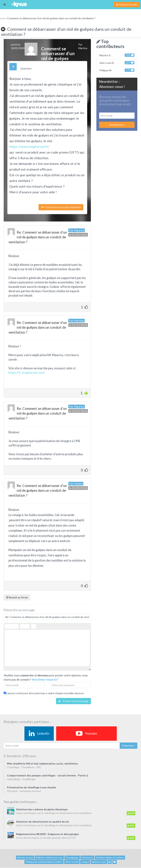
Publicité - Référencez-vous (49, 857)
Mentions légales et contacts (110, 857)
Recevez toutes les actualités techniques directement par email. (115, 101)
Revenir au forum (17, 597)
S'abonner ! (128, 746)
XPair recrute (72, 862)
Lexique (85, 862)
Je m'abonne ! (117, 125)
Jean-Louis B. (117, 63)
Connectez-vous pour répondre (61, 207)
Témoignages (72, 857)
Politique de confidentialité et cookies (44, 862)
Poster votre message (73, 701)
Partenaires (87, 857)
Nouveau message (126, 4)
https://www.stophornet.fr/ (29, 147)
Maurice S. (117, 55)
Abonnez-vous (99, 862)
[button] (7, 626)
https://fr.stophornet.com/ (27, 373)
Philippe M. (117, 70)
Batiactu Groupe (25, 857)
